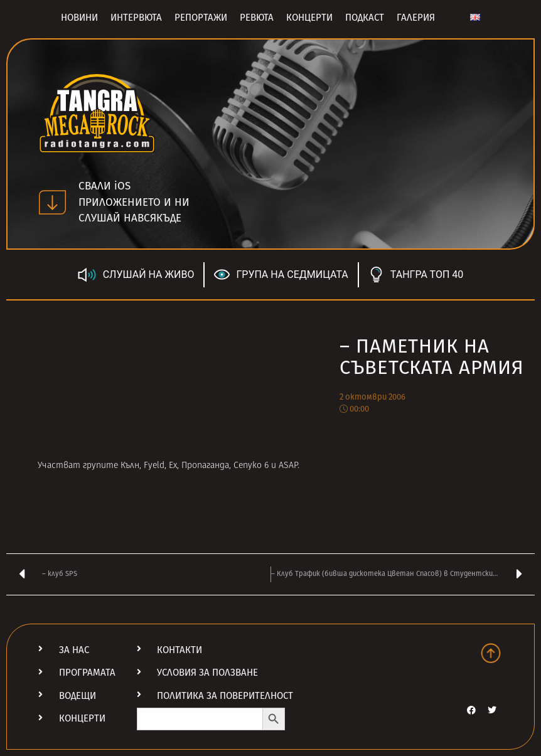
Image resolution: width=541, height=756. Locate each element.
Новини (79, 18)
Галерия (416, 18)
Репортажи (201, 18)
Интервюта (136, 18)
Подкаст (365, 18)
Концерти (309, 18)
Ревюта (257, 18)
